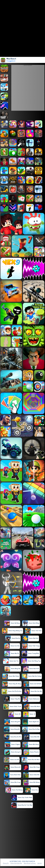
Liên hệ (39, 863)
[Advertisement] (22, 834)
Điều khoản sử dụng (30, 863)
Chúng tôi (6, 863)
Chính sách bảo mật (16, 863)
